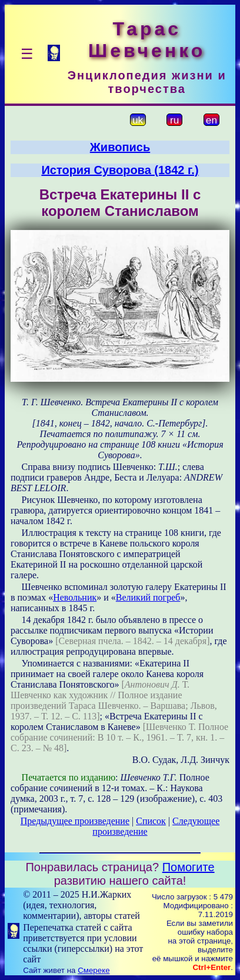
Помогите (189, 867)
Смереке (94, 970)
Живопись (120, 147)
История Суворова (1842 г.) (120, 170)
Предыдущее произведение (75, 821)
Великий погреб (148, 597)
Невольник (75, 597)
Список (151, 821)
